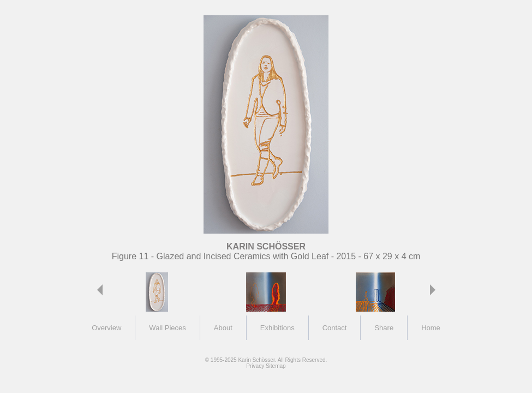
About (223, 328)
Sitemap (276, 366)
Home (431, 328)
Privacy (255, 366)
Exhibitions (277, 328)
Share (384, 328)
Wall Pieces (167, 328)
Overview (106, 328)
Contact (335, 328)
